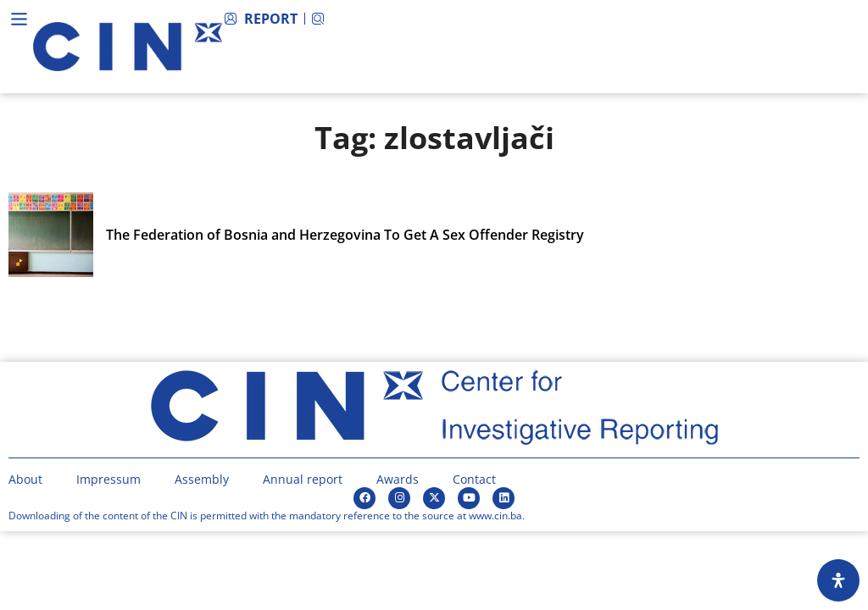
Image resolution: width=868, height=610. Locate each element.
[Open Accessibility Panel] (838, 580)
